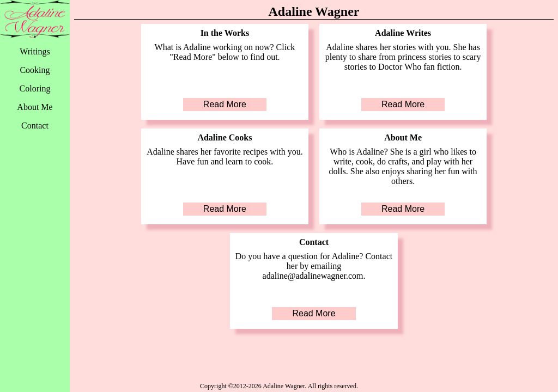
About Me (35, 107)
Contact (35, 125)
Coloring (35, 88)
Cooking (35, 70)
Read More (225, 104)
